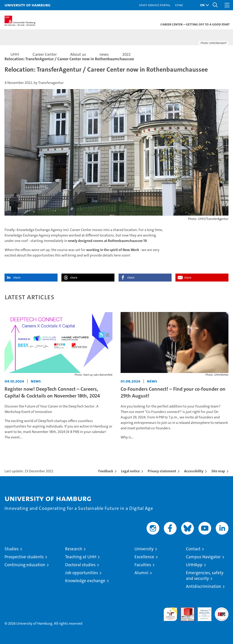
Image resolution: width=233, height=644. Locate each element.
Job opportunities (82, 573)
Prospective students (24, 557)
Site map (218, 471)
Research (74, 549)
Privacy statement (162, 471)
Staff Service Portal (155, 5)
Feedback (106, 471)
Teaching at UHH (81, 557)
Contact (193, 549)
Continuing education (25, 565)
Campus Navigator (203, 557)
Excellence (144, 557)
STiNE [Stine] (179, 5)
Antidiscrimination (204, 586)
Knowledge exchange (85, 581)
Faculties (143, 565)
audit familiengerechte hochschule (170, 614)
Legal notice (130, 471)
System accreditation (222, 612)
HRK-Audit (202, 612)
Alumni (141, 573)
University (144, 549)
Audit (185, 610)
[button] (203, 5)
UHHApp (194, 565)
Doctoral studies (80, 565)
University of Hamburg (28, 5)
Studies (12, 549)
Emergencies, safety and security (205, 576)
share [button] (17, 278)
